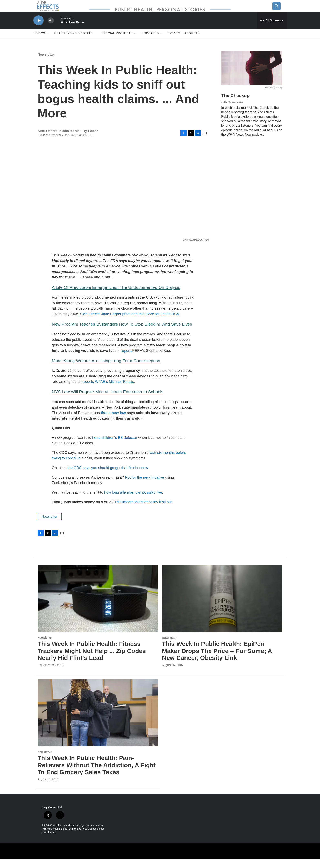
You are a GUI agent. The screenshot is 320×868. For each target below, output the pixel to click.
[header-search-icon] (280, 11)
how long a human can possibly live (133, 502)
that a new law (113, 422)
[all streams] (272, 30)
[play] (39, 30)
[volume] (51, 30)
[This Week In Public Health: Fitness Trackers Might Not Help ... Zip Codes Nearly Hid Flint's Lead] (98, 608)
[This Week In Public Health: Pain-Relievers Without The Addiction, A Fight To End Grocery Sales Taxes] (98, 722)
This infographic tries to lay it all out (143, 511)
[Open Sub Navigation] (48, 42)
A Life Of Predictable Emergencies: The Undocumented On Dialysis (116, 297)
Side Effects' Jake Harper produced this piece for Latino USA (130, 323)
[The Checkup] (252, 77)
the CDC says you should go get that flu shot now (108, 477)
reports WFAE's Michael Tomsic (108, 391)
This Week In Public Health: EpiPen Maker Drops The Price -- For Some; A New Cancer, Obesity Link (217, 660)
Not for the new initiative (144, 487)
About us (192, 42)
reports (127, 360)
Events (174, 42)
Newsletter (46, 64)
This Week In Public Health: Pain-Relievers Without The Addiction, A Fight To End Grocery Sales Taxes (97, 774)
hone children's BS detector (115, 447)
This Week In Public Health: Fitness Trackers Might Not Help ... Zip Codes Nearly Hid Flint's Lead (92, 660)
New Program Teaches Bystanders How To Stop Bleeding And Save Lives (122, 333)
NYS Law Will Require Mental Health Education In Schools (108, 401)
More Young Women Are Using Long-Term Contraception (106, 370)
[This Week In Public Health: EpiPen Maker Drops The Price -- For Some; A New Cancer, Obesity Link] (222, 608)
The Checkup (235, 105)
